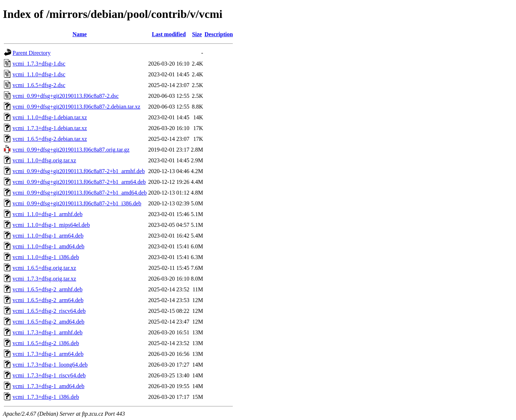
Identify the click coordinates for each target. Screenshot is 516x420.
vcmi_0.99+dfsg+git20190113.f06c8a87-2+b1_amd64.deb (80, 193)
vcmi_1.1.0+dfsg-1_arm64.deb (48, 236)
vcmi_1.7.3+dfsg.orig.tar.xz (44, 279)
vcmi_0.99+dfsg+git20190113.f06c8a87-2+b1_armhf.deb (79, 171)
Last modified (169, 34)
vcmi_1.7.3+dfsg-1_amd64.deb (49, 386)
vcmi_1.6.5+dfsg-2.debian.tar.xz (50, 139)
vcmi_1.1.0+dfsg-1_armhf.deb (47, 214)
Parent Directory (32, 53)
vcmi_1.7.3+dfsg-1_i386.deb (46, 397)
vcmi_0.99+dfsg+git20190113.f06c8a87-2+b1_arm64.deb (79, 182)
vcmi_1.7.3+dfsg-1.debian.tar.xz (50, 128)
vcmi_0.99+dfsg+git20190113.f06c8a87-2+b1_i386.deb (77, 203)
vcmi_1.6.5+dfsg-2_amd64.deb (49, 322)
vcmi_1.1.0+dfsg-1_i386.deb (46, 257)
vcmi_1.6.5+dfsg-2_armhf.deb (47, 289)
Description (219, 34)
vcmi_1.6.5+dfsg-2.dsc (39, 85)
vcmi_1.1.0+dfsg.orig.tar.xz (44, 160)
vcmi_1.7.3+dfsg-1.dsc (39, 64)
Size (197, 34)
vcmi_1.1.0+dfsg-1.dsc (39, 74)
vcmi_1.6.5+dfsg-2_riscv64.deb (49, 311)
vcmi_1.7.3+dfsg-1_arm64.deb (48, 354)
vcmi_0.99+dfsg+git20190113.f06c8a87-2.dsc (66, 96)
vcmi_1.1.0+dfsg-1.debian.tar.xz (50, 117)
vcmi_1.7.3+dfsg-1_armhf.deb (47, 332)
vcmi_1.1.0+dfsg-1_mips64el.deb (51, 225)
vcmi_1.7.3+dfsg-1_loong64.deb (50, 365)
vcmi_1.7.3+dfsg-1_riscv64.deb (49, 375)
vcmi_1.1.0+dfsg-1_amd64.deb (49, 246)
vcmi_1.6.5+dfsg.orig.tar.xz (44, 268)
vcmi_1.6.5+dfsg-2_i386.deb (46, 343)
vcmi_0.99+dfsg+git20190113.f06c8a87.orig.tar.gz (71, 150)
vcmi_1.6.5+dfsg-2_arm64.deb (48, 300)
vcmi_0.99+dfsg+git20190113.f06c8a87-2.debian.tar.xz (77, 107)
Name (80, 34)
